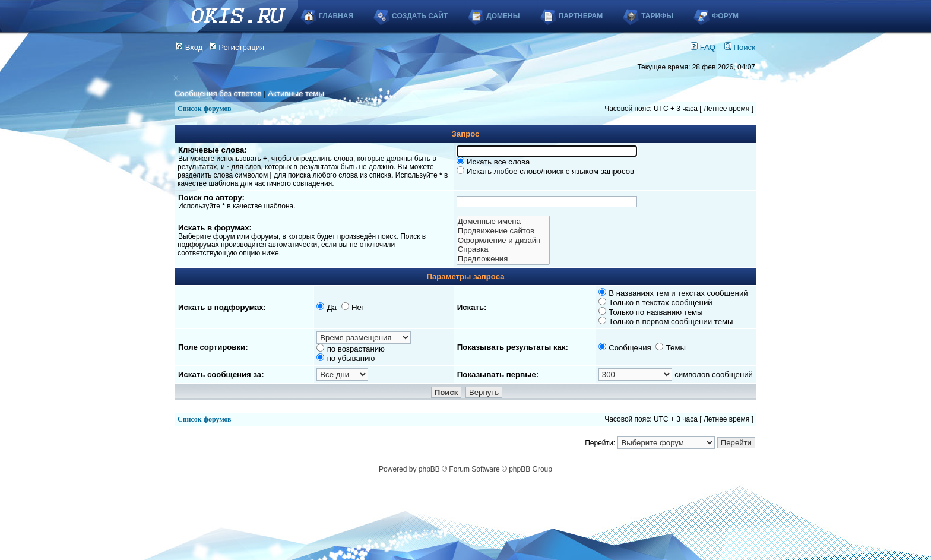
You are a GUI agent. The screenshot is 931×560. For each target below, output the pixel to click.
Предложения (503, 259)
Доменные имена (503, 222)
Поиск (740, 47)
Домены (503, 16)
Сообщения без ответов (218, 94)
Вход (189, 47)
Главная (336, 16)
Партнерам (581, 16)
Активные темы (296, 94)
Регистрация (237, 47)
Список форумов (205, 109)
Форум (725, 16)
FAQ (703, 47)
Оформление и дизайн (503, 241)
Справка (503, 249)
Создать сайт (420, 16)
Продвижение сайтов (503, 231)
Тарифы (657, 16)
